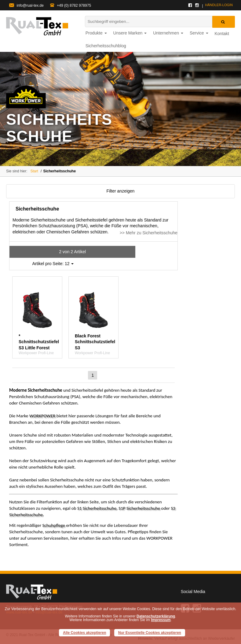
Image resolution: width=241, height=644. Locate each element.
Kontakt (222, 34)
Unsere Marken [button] (130, 33)
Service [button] (199, 33)
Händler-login (219, 5)
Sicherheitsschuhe (59, 171)
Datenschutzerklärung (156, 616)
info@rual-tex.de (26, 5)
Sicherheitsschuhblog (106, 46)
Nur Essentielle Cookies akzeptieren (150, 633)
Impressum (161, 620)
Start (34, 171)
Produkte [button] (96, 33)
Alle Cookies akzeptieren (84, 633)
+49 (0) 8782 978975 (71, 5)
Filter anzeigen (121, 191)
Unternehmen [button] (168, 33)
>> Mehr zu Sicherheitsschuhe (149, 233)
